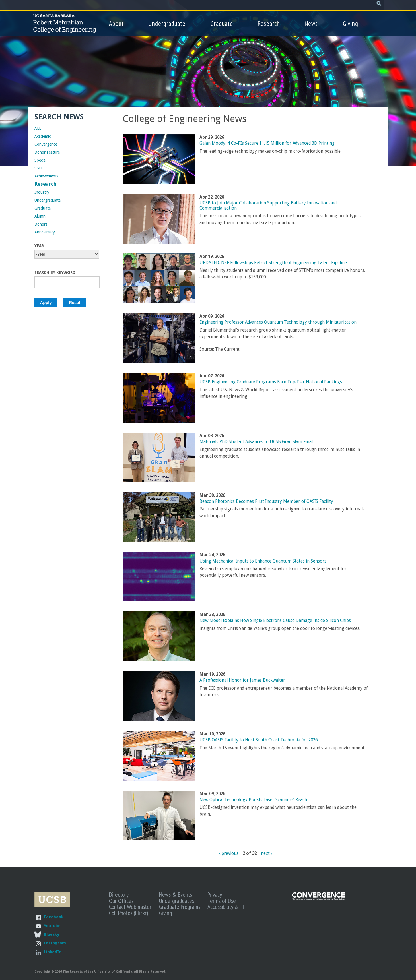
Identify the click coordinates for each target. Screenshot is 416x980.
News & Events (176, 894)
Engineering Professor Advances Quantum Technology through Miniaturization (278, 322)
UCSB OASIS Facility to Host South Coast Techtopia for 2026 (259, 740)
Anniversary (45, 232)
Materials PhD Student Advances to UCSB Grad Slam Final (256, 442)
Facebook (54, 917)
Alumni (40, 216)
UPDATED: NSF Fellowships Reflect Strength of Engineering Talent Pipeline (273, 263)
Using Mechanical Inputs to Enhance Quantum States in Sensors (263, 561)
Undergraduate (167, 23)
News (311, 23)
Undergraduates (177, 901)
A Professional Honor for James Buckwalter (242, 680)
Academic (43, 136)
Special (40, 160)
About (116, 23)
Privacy (215, 894)
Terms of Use (222, 901)
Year (39, 246)
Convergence (46, 144)
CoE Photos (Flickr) (128, 913)
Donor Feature (47, 152)
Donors (41, 224)
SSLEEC (41, 168)
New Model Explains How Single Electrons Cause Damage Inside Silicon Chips (275, 621)
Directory (119, 894)
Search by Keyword (55, 272)
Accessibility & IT (226, 907)
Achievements (46, 176)
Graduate (222, 23)
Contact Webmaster (130, 907)
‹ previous (229, 853)
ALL (38, 128)
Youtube (52, 926)
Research (269, 23)
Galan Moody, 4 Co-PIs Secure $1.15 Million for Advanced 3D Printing (267, 143)
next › (266, 853)
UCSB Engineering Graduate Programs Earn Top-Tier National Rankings (271, 382)
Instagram (55, 943)
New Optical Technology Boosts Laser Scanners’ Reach (253, 800)
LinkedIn (53, 952)
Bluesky (52, 934)
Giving (351, 23)
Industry (42, 192)
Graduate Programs (180, 907)
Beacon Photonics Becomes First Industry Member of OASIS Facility (266, 501)
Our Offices (121, 901)
